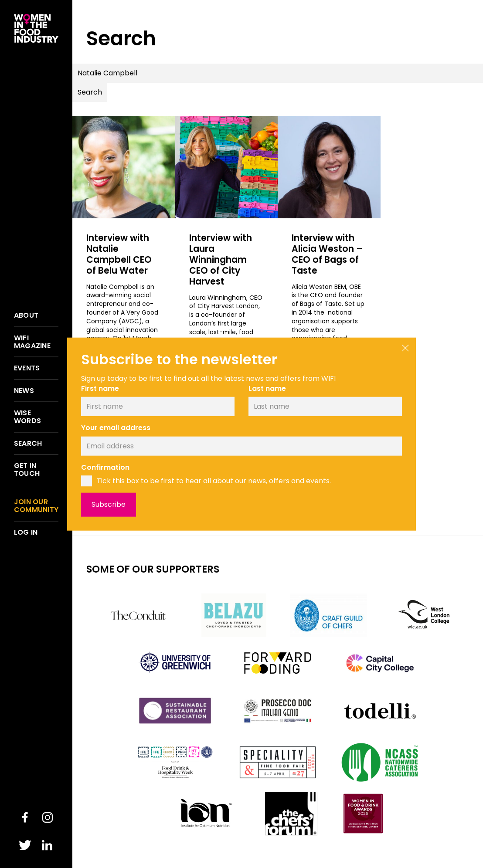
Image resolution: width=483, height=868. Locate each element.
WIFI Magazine (32, 342)
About (26, 315)
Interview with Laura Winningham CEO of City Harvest (224, 259)
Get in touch (27, 470)
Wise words (27, 417)
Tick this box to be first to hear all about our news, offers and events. (214, 481)
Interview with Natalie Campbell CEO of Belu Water (124, 254)
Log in (26, 532)
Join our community (36, 506)
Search (28, 444)
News (24, 391)
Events (27, 368)
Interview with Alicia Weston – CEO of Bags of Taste (327, 254)
